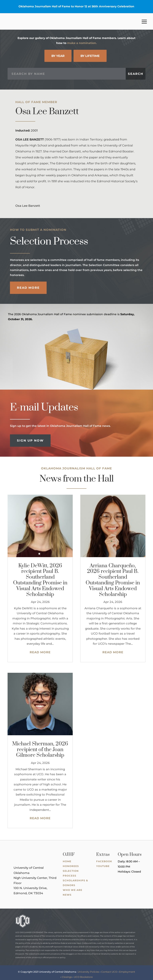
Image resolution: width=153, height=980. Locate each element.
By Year (58, 56)
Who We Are (73, 890)
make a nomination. (82, 43)
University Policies (88, 972)
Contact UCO (109, 972)
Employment (127, 972)
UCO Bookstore (83, 977)
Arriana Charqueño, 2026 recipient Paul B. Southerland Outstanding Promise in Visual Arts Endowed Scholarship (113, 580)
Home (67, 861)
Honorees (71, 866)
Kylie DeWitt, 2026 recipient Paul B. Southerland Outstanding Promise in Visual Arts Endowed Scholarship (40, 580)
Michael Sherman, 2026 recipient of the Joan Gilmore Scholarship (40, 750)
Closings (67, 977)
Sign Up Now (30, 440)
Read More (28, 288)
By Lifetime (90, 56)
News (67, 895)
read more (40, 652)
